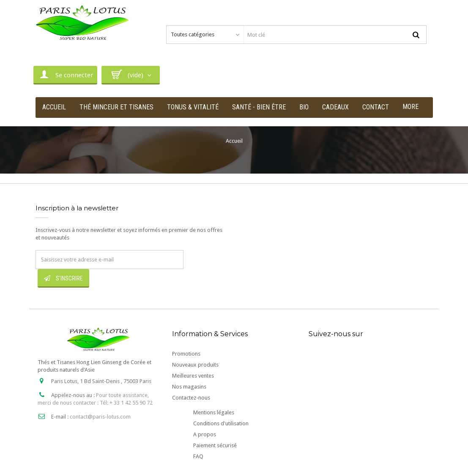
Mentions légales (214, 412)
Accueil (234, 141)
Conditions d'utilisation (221, 423)
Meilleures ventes (193, 376)
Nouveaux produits (195, 365)
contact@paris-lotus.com (100, 417)
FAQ (198, 456)
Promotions (186, 354)
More (411, 107)
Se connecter (65, 74)
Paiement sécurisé (215, 445)
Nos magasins (189, 387)
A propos (205, 434)
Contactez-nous (191, 398)
